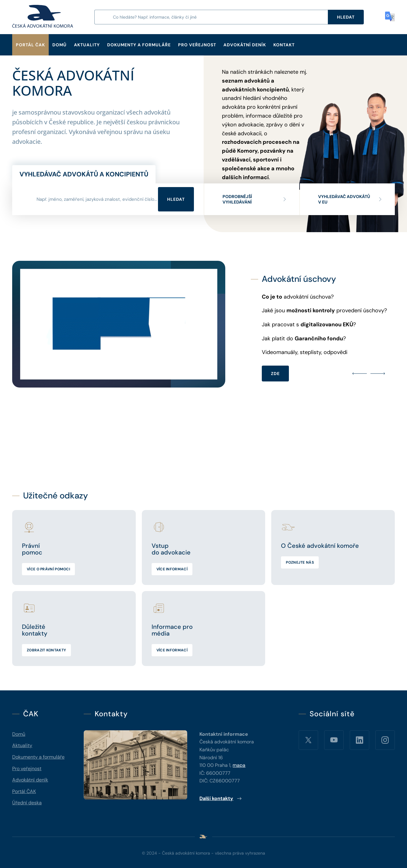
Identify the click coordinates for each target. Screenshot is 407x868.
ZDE (275, 374)
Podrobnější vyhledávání (255, 199)
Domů (60, 45)
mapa (239, 765)
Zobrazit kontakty (46, 650)
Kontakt (284, 45)
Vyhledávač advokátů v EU (350, 199)
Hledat (176, 199)
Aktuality (87, 45)
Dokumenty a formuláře (139, 45)
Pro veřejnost (197, 45)
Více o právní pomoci (48, 569)
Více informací (172, 569)
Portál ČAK (30, 45)
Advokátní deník (245, 45)
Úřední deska (27, 803)
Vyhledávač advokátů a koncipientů (84, 174)
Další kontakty (221, 798)
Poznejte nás (300, 562)
